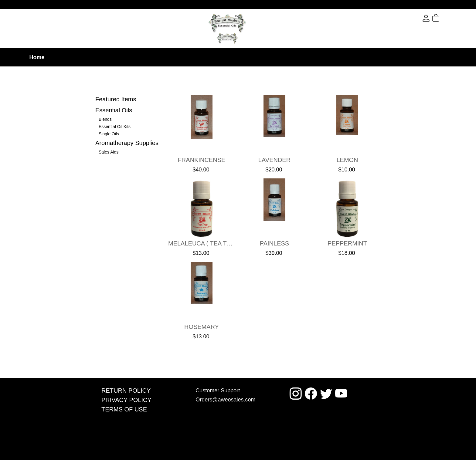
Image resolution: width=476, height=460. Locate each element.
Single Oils (109, 134)
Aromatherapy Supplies (127, 143)
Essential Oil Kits (115, 127)
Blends (105, 119)
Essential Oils (114, 110)
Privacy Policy (126, 400)
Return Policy (126, 391)
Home (37, 57)
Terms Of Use (124, 409)
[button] (447, 18)
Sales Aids (109, 152)
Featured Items (116, 99)
